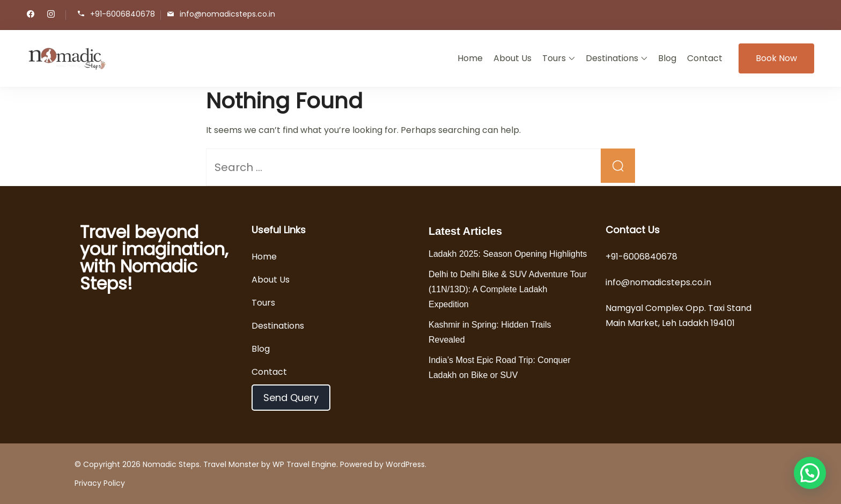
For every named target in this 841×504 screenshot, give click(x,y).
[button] (810, 473)
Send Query (291, 398)
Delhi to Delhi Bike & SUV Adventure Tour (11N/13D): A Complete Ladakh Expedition (508, 289)
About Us (512, 58)
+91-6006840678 (123, 14)
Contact (705, 58)
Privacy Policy (100, 483)
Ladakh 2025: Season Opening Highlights (508, 254)
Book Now (776, 58)
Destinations (612, 58)
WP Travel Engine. (305, 464)
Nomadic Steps (171, 464)
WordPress (405, 464)
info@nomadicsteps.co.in (227, 14)
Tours (554, 58)
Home (470, 58)
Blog (667, 58)
